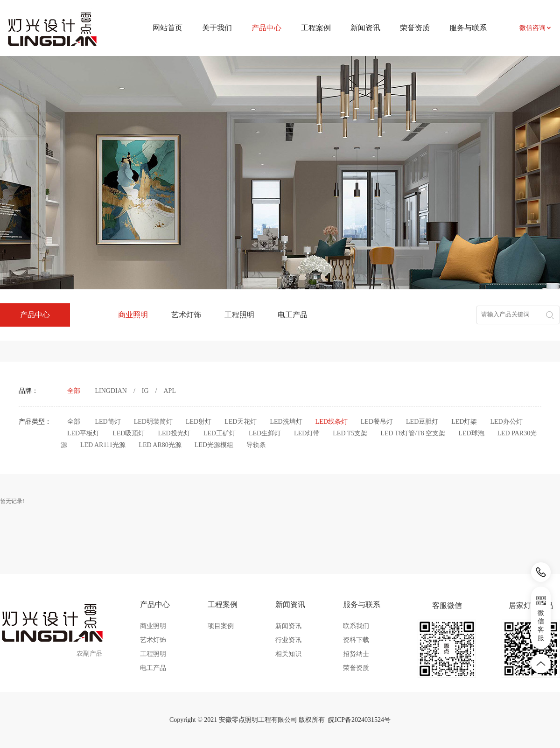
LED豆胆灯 (422, 422)
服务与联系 (468, 28)
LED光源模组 (214, 445)
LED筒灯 (108, 422)
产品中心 (155, 605)
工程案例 (316, 28)
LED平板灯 (83, 433)
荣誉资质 (415, 28)
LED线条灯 (332, 422)
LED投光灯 (174, 433)
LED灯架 (464, 422)
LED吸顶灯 (129, 433)
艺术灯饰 (186, 315)
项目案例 (221, 626)
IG (145, 391)
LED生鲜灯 (265, 433)
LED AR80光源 (160, 445)
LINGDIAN (111, 391)
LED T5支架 (350, 433)
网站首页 (168, 28)
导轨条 (256, 445)
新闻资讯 (365, 28)
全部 (74, 391)
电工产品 (293, 315)
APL (170, 391)
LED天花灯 (241, 422)
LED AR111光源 (103, 445)
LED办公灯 (506, 422)
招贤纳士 (356, 654)
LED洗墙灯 (286, 422)
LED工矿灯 (220, 433)
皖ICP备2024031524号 (359, 720)
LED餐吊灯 (377, 422)
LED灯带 (307, 433)
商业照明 (133, 315)
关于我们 (217, 28)
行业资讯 (288, 640)
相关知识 (288, 654)
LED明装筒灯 (153, 422)
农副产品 (90, 654)
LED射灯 (199, 422)
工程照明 (239, 315)
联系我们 (356, 626)
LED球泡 (471, 433)
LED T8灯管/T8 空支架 (413, 433)
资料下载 (356, 640)
